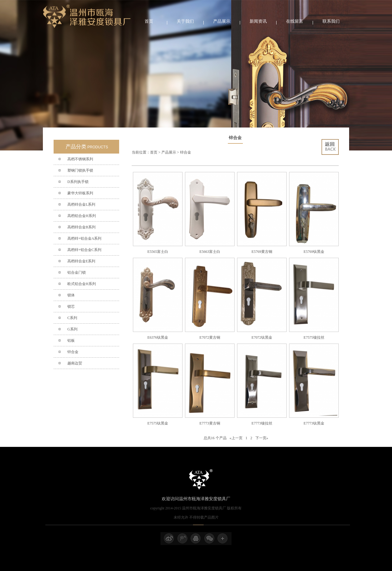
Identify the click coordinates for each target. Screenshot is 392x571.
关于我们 (185, 21)
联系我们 (331, 21)
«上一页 (236, 438)
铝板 (71, 341)
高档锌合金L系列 (81, 204)
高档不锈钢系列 (80, 159)
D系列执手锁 (78, 182)
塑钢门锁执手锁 (80, 170)
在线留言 (295, 21)
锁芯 (71, 306)
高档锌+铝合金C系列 (84, 250)
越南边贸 (75, 363)
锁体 (71, 295)
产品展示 (222, 21)
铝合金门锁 (77, 272)
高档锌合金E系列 (81, 261)
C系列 (72, 318)
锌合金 (73, 352)
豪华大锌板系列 (80, 193)
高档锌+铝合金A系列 (84, 238)
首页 (149, 21)
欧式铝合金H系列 (82, 284)
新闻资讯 (258, 21)
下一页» (262, 438)
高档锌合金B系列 (81, 227)
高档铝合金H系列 (82, 216)
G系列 (72, 329)
